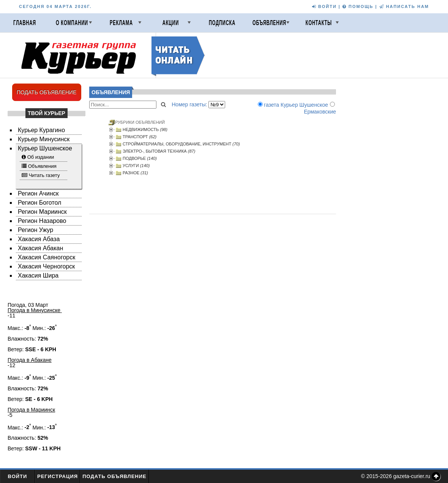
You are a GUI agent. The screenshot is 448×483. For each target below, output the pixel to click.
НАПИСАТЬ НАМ (404, 6)
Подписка (222, 23)
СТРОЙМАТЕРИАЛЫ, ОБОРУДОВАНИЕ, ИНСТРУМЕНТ (181, 144)
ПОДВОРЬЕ (140, 158)
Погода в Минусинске (35, 310)
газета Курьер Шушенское (296, 105)
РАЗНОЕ (135, 173)
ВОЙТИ (324, 6)
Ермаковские (320, 112)
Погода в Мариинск (31, 410)
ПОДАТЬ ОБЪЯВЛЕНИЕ (47, 92)
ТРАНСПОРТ (140, 137)
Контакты (319, 23)
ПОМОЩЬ (358, 6)
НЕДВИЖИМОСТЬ (145, 129)
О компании (72, 23)
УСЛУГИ (136, 166)
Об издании (41, 157)
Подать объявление (114, 476)
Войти (18, 476)
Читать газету (44, 175)
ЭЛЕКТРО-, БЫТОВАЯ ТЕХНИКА (159, 151)
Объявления (269, 23)
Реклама (121, 23)
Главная (25, 23)
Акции (171, 23)
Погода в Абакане (30, 360)
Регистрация (58, 476)
